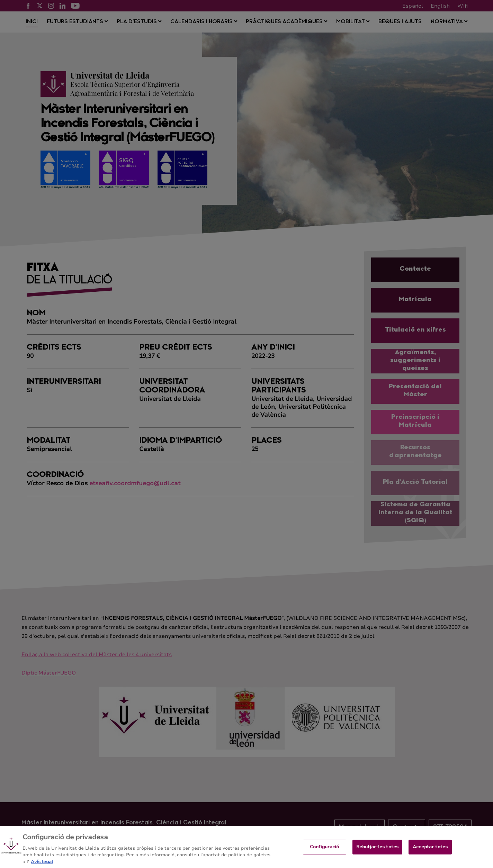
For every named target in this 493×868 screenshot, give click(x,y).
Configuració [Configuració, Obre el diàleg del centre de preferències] (325, 852)
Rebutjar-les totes (377, 852)
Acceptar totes (430, 852)
